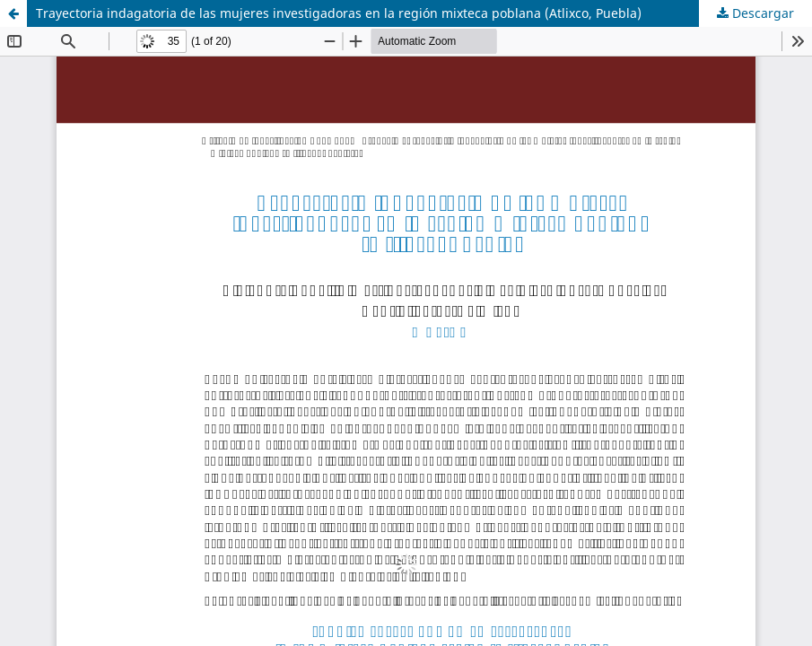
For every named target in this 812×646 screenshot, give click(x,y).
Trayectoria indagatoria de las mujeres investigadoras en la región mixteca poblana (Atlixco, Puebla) (339, 13)
